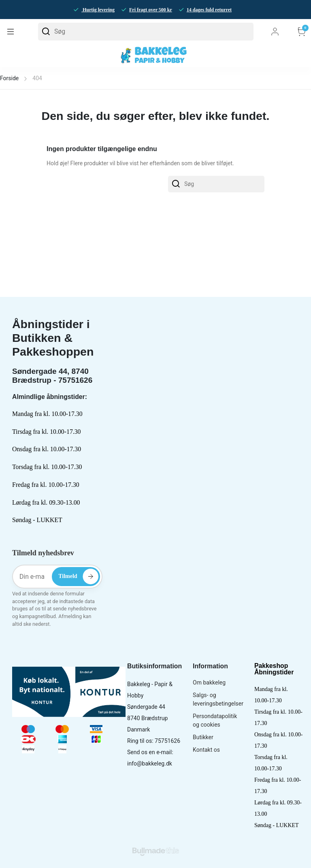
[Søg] (146, 32)
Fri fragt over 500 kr (151, 10)
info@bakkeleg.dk (150, 763)
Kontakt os (206, 750)
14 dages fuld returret (209, 10)
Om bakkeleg (209, 682)
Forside (9, 78)
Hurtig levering (98, 10)
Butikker (203, 737)
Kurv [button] (302, 32)
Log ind (275, 32)
